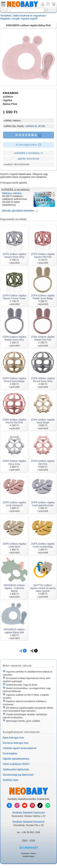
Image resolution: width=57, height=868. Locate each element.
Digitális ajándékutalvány (16, 759)
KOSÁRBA (28, 135)
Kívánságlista (10, 753)
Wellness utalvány (12, 193)
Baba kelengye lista (13, 738)
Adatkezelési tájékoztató (16, 769)
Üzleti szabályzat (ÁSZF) (16, 764)
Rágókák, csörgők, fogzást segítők (19, 19)
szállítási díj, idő (33, 126)
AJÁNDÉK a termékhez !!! (28, 153)
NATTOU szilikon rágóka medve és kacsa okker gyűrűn (43, 588)
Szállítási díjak (10, 780)
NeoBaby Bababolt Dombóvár (29, 822)
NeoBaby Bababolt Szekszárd (28, 813)
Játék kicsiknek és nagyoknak (29, 16)
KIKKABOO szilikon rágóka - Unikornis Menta (14, 588)
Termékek (6, 16)
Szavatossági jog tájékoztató (18, 775)
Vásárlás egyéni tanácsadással (20, 748)
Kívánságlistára (29, 145)
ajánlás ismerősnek (28, 159)
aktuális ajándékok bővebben (18, 211)
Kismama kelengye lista (16, 743)
